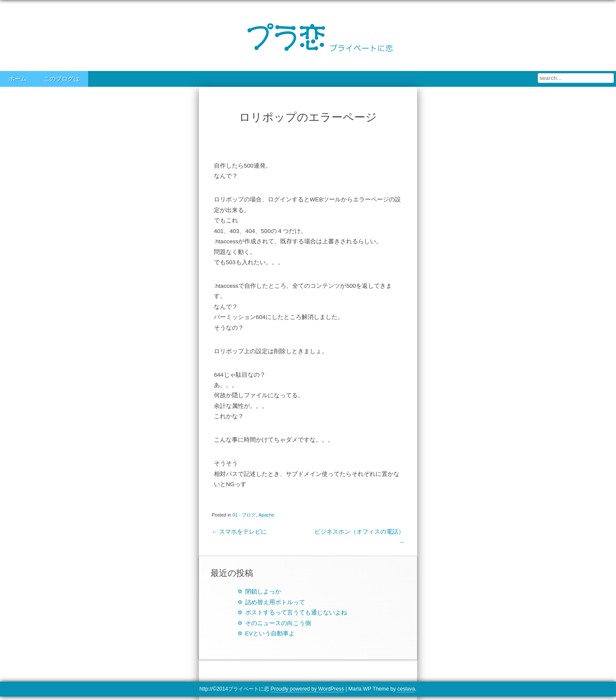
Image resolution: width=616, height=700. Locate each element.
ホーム (18, 79)
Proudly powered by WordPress (308, 689)
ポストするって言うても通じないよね (296, 613)
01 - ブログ (244, 515)
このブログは (62, 79)
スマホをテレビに (239, 532)
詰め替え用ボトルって (275, 602)
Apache (266, 515)
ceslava (406, 689)
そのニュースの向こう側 (278, 623)
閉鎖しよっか (263, 592)
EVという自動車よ (270, 634)
